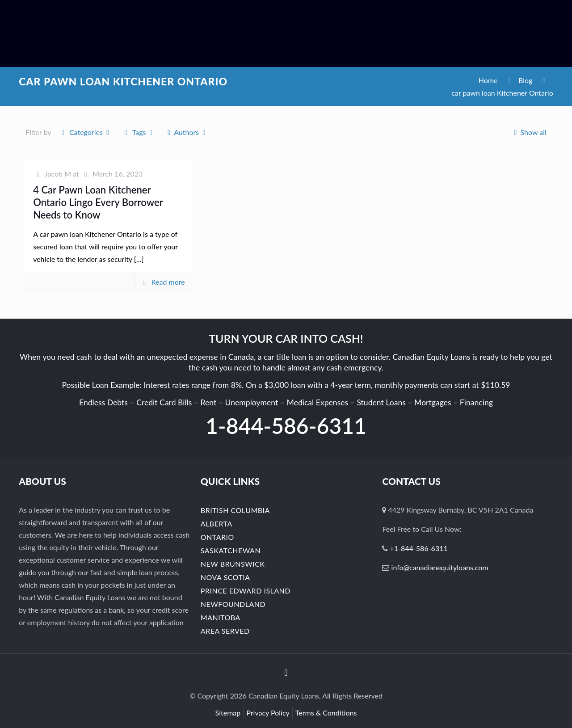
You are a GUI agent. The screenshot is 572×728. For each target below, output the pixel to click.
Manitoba (221, 617)
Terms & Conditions (326, 713)
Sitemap (228, 713)
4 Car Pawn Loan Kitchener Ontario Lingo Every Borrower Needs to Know (98, 202)
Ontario (217, 537)
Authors (187, 132)
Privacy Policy (268, 713)
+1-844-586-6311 (419, 548)
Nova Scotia (225, 577)
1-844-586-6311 (286, 426)
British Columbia (235, 510)
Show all (528, 132)
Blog (525, 80)
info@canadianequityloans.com (440, 567)
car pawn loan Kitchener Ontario (502, 93)
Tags (138, 132)
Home (488, 80)
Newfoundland (233, 604)
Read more (168, 282)
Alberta (217, 524)
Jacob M (58, 174)
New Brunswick (233, 564)
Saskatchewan (231, 550)
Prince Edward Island (246, 591)
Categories (86, 132)
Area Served (225, 631)
